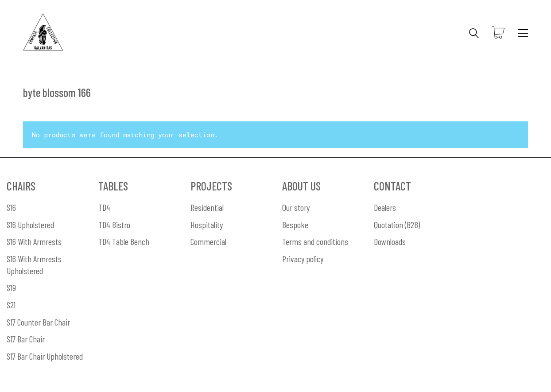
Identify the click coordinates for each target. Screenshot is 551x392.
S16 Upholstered (30, 225)
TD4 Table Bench (124, 241)
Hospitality (207, 225)
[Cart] (498, 33)
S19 (11, 287)
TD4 (104, 207)
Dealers (385, 207)
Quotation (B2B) (397, 225)
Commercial (208, 241)
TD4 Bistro (114, 225)
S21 (11, 305)
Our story (296, 207)
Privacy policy (303, 259)
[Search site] (474, 34)
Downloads (390, 241)
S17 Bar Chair (26, 339)
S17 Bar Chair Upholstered (45, 356)
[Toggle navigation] (523, 33)
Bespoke (295, 225)
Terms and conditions (315, 241)
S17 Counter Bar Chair (38, 322)
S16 (11, 207)
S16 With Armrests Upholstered (34, 265)
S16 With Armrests (34, 241)
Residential (207, 207)
